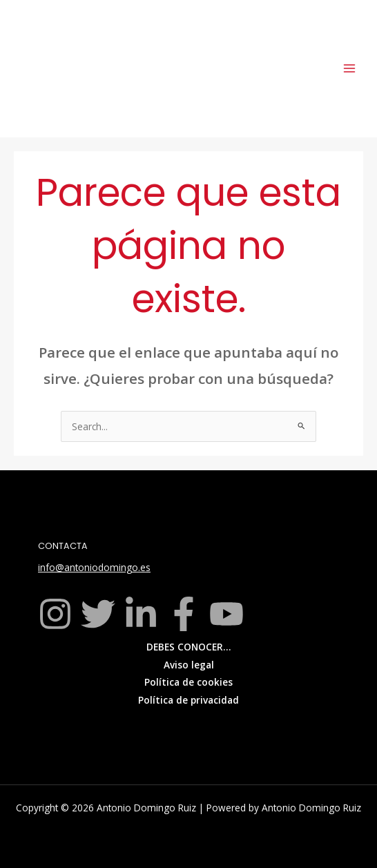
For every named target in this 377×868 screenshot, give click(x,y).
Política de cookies (188, 682)
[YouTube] (226, 614)
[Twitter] (98, 614)
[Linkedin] (141, 614)
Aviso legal (189, 665)
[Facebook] (184, 614)
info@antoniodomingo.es (94, 567)
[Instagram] (55, 614)
